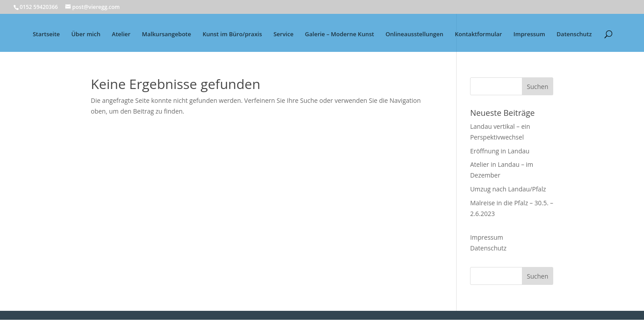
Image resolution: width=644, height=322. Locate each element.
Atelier (121, 34)
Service (283, 34)
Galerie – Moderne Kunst (340, 34)
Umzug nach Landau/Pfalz (508, 189)
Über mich (86, 34)
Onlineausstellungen (414, 34)
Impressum (529, 34)
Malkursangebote (166, 34)
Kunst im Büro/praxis (232, 34)
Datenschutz (574, 34)
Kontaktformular (478, 34)
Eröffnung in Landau (500, 151)
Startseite (46, 34)
